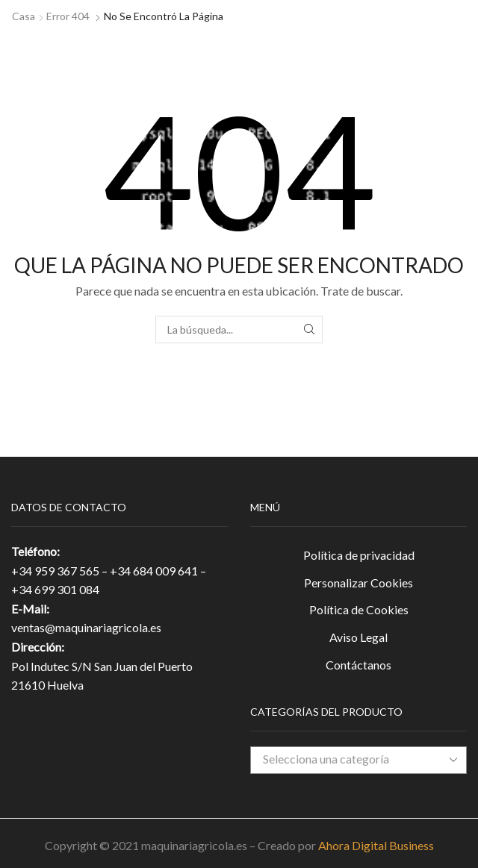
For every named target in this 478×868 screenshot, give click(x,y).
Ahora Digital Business (376, 845)
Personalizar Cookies (358, 583)
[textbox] (347, 759)
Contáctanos (358, 665)
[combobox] (358, 760)
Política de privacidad (359, 555)
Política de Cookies (359, 609)
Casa (24, 16)
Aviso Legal (358, 637)
